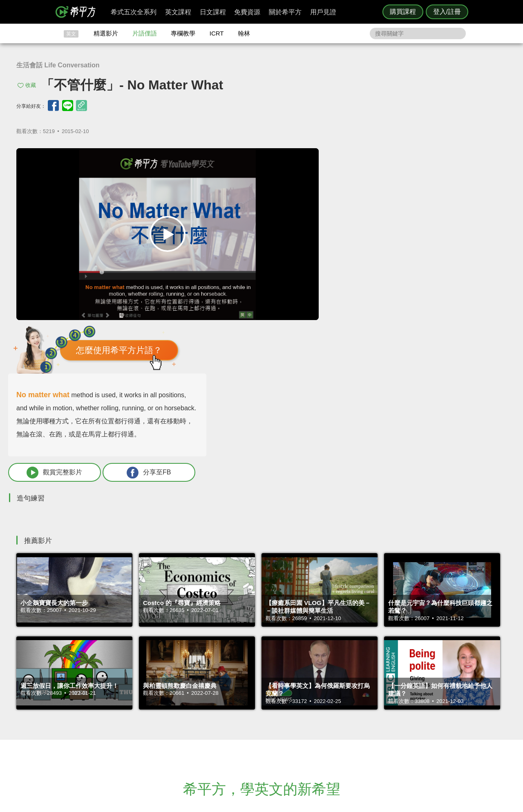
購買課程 (403, 12)
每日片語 (271, 720)
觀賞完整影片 (365, 306)
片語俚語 (145, 33)
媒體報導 (311, 728)
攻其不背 (271, 706)
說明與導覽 (352, 713)
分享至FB (452, 306)
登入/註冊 (447, 12)
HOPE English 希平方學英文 (192, 657)
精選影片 (106, 33)
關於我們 (311, 720)
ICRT (217, 33)
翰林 (244, 33)
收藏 (31, 85)
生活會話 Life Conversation (58, 65)
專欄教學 (183, 33)
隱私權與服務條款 (360, 706)
